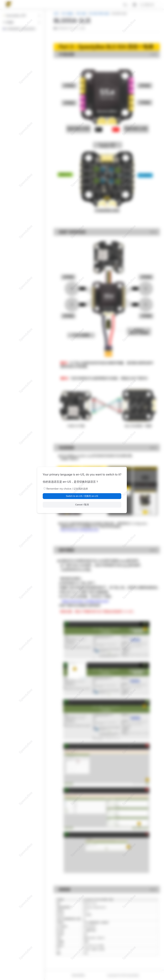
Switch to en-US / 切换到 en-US (82, 496)
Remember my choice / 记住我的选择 (67, 489)
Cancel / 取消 (82, 505)
